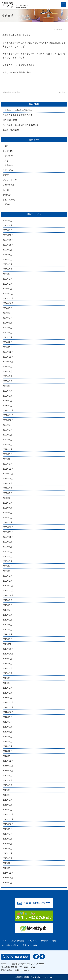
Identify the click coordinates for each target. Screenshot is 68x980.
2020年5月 (7, 561)
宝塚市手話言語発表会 (11, 92)
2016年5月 (7, 790)
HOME (5, 941)
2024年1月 (7, 347)
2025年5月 (7, 269)
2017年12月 (8, 702)
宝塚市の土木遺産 (11, 130)
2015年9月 (7, 829)
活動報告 (7, 195)
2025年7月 (7, 260)
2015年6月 (7, 844)
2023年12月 (8, 352)
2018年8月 (7, 664)
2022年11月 (8, 415)
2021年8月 (7, 488)
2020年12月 (8, 527)
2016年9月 (7, 776)
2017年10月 (8, 712)
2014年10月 (8, 878)
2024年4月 (7, 333)
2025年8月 (7, 255)
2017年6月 (7, 732)
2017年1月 (7, 756)
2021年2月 (7, 518)
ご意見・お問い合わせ (30, 945)
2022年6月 (7, 440)
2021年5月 (7, 503)
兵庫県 (6, 161)
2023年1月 (7, 406)
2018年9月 (7, 659)
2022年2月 (7, 459)
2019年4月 (7, 625)
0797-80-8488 (12, 967)
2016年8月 (7, 780)
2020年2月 (7, 576)
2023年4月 (7, 391)
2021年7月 (7, 493)
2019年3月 (7, 630)
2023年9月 (7, 367)
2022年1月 (7, 464)
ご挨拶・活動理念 (17, 941)
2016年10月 (8, 771)
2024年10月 (8, 303)
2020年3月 (7, 571)
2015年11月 (8, 819)
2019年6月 (7, 615)
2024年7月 (7, 318)
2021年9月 (7, 483)
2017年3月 (7, 746)
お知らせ (7, 146)
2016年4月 (7, 795)
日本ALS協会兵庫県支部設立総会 (18, 115)
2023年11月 (8, 357)
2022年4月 (7, 449)
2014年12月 (8, 873)
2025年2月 (7, 284)
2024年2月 (7, 342)
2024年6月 (7, 323)
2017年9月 (7, 717)
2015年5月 (7, 849)
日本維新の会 (9, 185)
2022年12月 (8, 410)
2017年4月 (7, 742)
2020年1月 (7, 581)
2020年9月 (7, 542)
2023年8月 (7, 371)
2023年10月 (8, 362)
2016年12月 (8, 761)
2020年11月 (8, 532)
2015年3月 (7, 858)
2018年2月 (7, 693)
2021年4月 (7, 508)
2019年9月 (7, 600)
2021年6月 (7, 498)
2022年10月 (8, 420)
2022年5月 (7, 445)
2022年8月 (7, 430)
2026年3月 (7, 221)
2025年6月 (7, 264)
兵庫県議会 (8, 165)
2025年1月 (7, 289)
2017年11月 (8, 707)
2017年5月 (7, 737)
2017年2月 (7, 751)
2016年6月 (7, 785)
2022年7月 (7, 435)
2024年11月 (8, 298)
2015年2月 (7, 863)
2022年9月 (7, 425)
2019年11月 (8, 590)
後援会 (54, 941)
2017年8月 (7, 722)
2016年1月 (7, 810)
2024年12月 (8, 294)
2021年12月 (8, 469)
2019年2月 (7, 634)
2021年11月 (8, 474)
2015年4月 (7, 853)
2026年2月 (7, 225)
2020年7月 (7, 552)
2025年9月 (7, 250)
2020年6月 (7, 557)
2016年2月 (7, 805)
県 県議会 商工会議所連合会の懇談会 (21, 125)
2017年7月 (7, 727)
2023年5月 (7, 386)
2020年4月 (7, 566)
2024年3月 (7, 337)
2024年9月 (7, 308)
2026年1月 (7, 230)
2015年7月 (7, 839)
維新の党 (7, 204)
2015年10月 (8, 824)
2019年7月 (7, 610)
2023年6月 (7, 381)
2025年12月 (8, 235)
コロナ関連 (8, 151)
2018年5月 (7, 678)
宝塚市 (6, 175)
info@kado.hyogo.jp (21, 970)
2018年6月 (7, 673)
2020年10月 (8, 537)
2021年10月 (8, 479)
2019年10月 (8, 595)
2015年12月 (8, 814)
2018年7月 (7, 668)
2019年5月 (7, 620)
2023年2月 (7, 401)
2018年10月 (8, 654)
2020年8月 (7, 547)
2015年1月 (7, 868)
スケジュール (9, 156)
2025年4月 (7, 274)
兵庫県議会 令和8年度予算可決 (17, 110)
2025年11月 (8, 240)
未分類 (6, 190)
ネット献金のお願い (10, 945)
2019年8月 (7, 605)
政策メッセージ (10, 180)
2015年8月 (7, 834)
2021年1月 (7, 522)
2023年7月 (7, 376)
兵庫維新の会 (9, 170)
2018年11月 (8, 649)
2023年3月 (7, 396)
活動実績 (45, 941)
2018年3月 (7, 688)
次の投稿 (62, 92)
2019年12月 (8, 586)
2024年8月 (7, 313)
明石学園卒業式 (10, 120)
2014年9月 (7, 883)
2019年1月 (7, 639)
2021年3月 (7, 513)
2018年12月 (8, 644)
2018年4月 (7, 683)
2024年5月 (7, 328)
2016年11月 (8, 766)
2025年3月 (7, 279)
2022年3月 (7, 454)
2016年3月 (7, 800)
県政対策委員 (9, 200)
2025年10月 (8, 245)
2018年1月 (7, 698)
